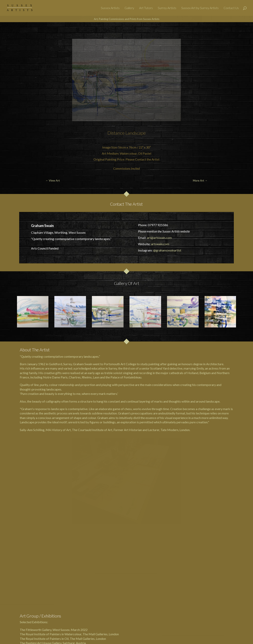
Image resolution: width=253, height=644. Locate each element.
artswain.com (160, 244)
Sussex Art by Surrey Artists (200, 8)
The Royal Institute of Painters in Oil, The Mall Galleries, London (63, 585)
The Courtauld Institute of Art (92, 430)
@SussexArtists (178, 638)
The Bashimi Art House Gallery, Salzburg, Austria (53, 590)
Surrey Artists (167, 8)
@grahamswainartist (167, 250)
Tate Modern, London (175, 430)
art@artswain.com (159, 238)
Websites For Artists (142, 612)
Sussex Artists (110, 8)
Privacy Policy (151, 619)
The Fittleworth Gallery (36, 576)
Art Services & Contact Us (175, 612)
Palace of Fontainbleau (126, 377)
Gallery (129, 8)
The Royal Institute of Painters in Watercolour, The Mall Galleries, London (69, 581)
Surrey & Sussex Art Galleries (119, 638)
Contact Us (231, 8)
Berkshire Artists (127, 619)
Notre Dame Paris (55, 377)
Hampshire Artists (101, 619)
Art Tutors (146, 8)
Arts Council (39, 248)
